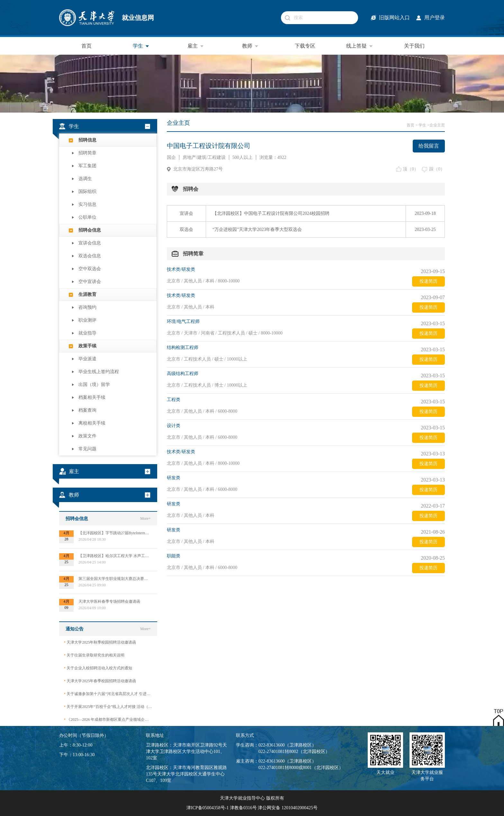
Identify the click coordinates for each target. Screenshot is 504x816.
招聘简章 (87, 153)
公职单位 (87, 217)
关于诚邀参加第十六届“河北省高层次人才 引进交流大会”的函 (108, 694)
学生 (141, 46)
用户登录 (435, 18)
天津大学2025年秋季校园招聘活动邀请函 (100, 642)
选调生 (85, 179)
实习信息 (87, 204)
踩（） (437, 169)
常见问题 (87, 449)
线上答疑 (360, 46)
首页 (86, 46)
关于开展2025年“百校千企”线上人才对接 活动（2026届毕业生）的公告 (108, 706)
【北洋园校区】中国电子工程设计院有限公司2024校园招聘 (271, 213)
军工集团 (87, 166)
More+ (145, 518)
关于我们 (414, 46)
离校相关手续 (92, 423)
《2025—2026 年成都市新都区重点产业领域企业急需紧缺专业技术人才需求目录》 (108, 719)
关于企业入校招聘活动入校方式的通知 (98, 668)
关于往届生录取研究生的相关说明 (94, 655)
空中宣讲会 (90, 282)
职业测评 (87, 320)
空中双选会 (90, 269)
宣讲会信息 (90, 243)
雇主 (196, 46)
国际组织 (87, 192)
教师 (250, 46)
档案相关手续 (92, 397)
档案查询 (87, 410)
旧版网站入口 (394, 18)
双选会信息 (90, 256)
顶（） (411, 169)
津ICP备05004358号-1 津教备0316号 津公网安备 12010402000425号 (252, 808)
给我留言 (429, 146)
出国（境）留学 (94, 385)
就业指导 (87, 333)
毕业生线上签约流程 (99, 372)
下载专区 (305, 46)
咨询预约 (87, 307)
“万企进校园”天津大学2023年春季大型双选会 (257, 229)
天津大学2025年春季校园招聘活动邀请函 (100, 681)
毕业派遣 (87, 359)
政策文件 (87, 436)
